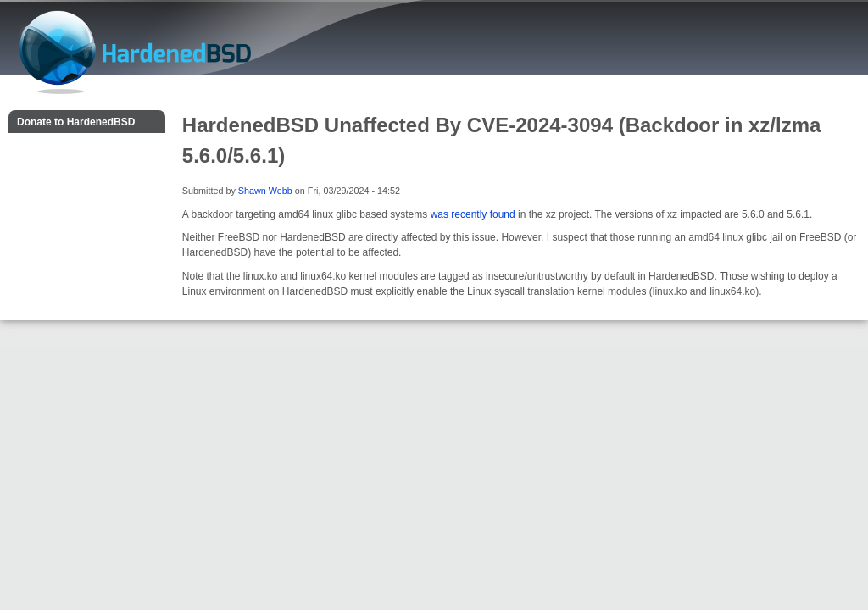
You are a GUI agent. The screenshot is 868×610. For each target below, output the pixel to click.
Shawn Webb (265, 191)
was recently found (473, 214)
